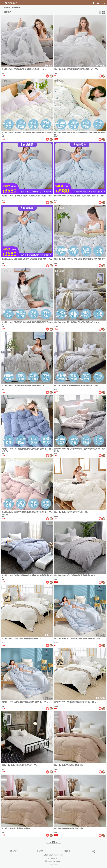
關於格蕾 (13, 851)
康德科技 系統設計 (54, 864)
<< (47, 842)
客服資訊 (67, 851)
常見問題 (40, 851)
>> (60, 842)
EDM (94, 851)
